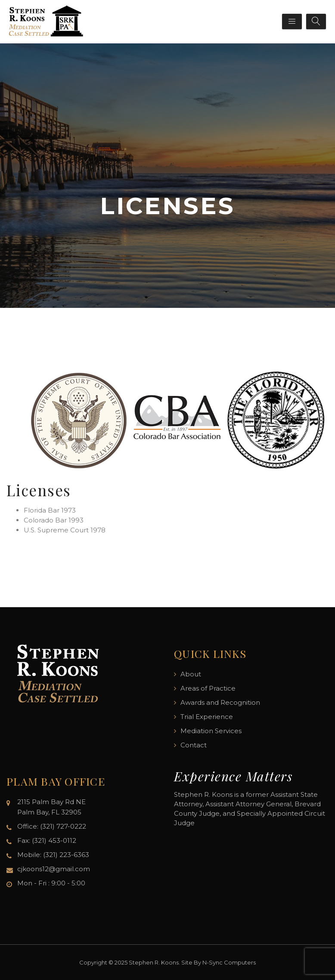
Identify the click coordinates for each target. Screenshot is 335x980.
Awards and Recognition (220, 702)
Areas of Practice (208, 688)
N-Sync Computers (229, 962)
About (191, 674)
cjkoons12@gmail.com (54, 869)
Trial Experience (207, 717)
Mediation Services (211, 731)
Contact (194, 745)
